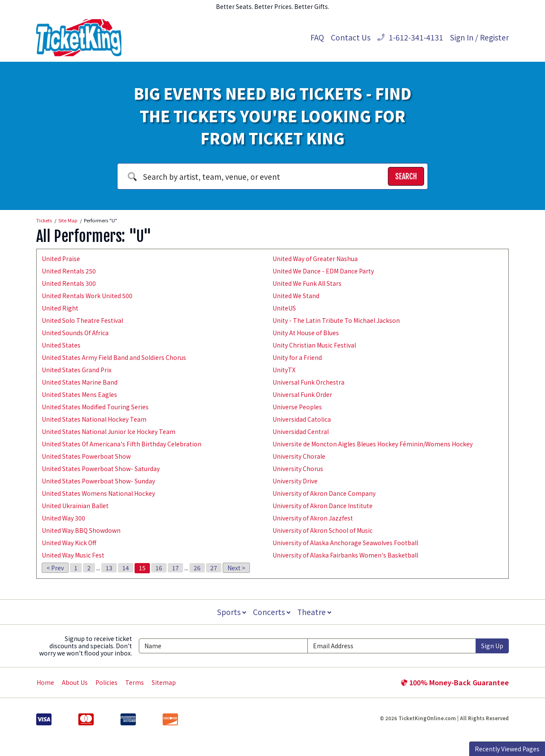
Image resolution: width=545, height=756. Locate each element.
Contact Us (351, 37)
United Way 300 (63, 518)
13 (109, 568)
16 (159, 568)
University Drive (295, 481)
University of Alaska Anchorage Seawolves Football (345, 543)
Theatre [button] (315, 612)
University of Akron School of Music (323, 530)
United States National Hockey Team (94, 419)
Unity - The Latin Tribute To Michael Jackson (336, 320)
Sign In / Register (479, 37)
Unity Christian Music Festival (314, 345)
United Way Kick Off (69, 543)
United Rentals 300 (69, 283)
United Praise (61, 259)
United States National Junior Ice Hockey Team (109, 431)
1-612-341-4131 (410, 37)
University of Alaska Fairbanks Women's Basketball (345, 555)
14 (126, 568)
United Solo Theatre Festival (82, 320)
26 (197, 568)
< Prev (55, 568)
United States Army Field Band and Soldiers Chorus (114, 357)
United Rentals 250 (69, 271)
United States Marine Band (80, 382)
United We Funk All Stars (307, 283)
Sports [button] (231, 612)
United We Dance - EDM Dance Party (323, 271)
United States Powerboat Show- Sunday (98, 481)
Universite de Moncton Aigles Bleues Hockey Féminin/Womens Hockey (373, 444)
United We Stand (296, 296)
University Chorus (298, 469)
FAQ (317, 37)
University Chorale (299, 456)
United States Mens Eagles (79, 394)
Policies (106, 682)
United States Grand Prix (77, 370)
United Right (60, 308)
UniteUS (284, 308)
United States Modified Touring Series (95, 407)
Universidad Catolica (302, 419)
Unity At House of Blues (306, 333)
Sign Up (492, 646)
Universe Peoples (297, 407)
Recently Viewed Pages (507, 749)
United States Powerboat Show (86, 456)
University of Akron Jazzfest (313, 518)
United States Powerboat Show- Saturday (101, 469)
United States (61, 345)
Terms (135, 682)
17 (175, 568)
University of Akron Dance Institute (323, 506)
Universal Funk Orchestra (308, 382)
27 (214, 568)
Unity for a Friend (297, 357)
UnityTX (284, 370)
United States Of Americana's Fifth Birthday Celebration (122, 444)
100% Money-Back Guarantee (455, 682)
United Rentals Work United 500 (87, 296)
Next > (236, 568)
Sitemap (164, 682)
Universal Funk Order (302, 394)
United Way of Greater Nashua (315, 259)
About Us (75, 682)
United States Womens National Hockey (98, 493)
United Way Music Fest (73, 555)
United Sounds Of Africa (75, 333)
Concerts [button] (272, 612)
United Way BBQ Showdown (81, 530)
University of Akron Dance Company (324, 493)
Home (45, 682)
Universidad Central (301, 431)
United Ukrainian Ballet (75, 506)
